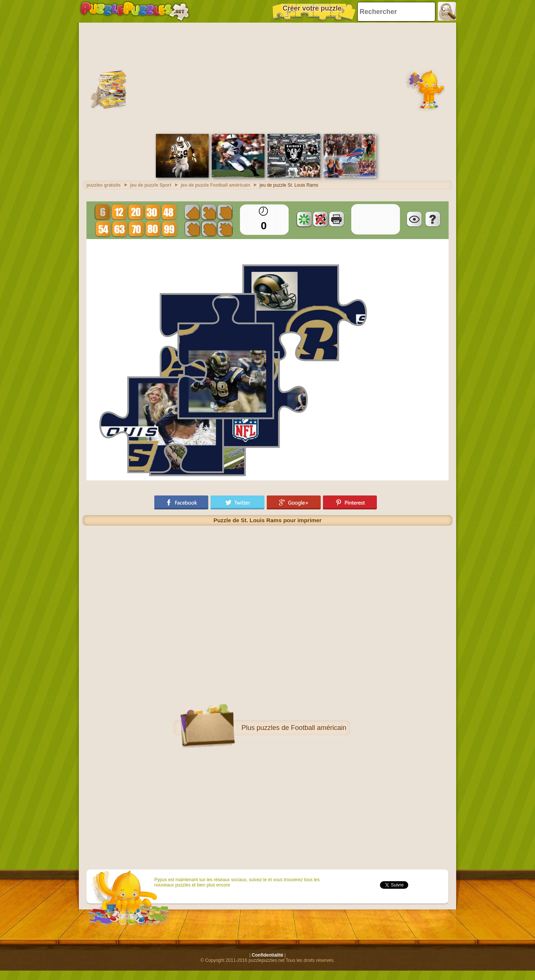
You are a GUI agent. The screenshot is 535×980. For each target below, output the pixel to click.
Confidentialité (267, 955)
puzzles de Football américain (301, 728)
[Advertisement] (268, 77)
